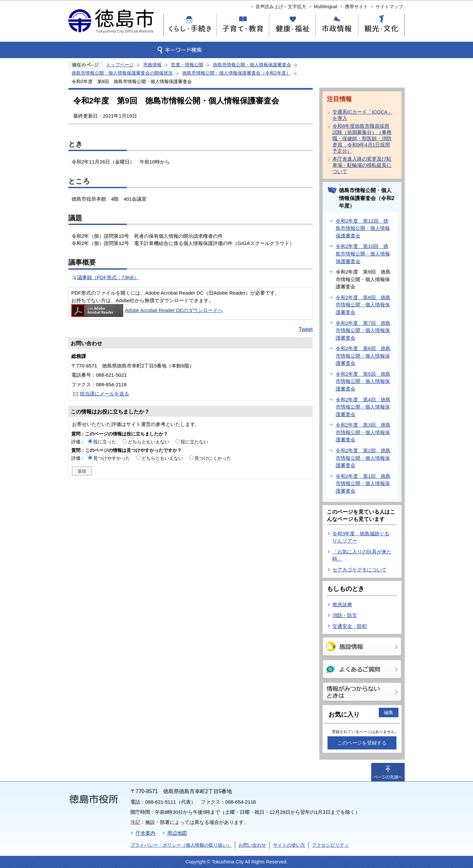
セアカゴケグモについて (360, 570)
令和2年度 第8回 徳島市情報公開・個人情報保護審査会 (363, 305)
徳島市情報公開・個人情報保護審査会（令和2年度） (236, 73)
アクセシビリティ (330, 845)
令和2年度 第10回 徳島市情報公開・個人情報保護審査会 (363, 254)
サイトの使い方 (289, 845)
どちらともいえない (148, 442)
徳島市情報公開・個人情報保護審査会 (252, 65)
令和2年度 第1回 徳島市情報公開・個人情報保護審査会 (363, 483)
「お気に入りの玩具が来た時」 (362, 555)
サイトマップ (389, 7)
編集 (389, 712)
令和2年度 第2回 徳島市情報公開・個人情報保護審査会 (363, 458)
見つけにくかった (213, 458)
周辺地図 (177, 833)
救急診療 (342, 604)
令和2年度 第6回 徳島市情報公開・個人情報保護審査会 (363, 356)
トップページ (120, 65)
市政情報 (152, 65)
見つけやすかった (112, 458)
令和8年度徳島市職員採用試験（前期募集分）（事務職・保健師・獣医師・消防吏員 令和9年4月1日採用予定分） (362, 138)
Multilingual (326, 7)
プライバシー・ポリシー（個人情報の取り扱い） (181, 845)
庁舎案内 (146, 833)
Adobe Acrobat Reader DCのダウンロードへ (147, 310)
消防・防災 (345, 615)
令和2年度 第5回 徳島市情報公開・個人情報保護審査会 (363, 381)
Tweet (306, 329)
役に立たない (194, 442)
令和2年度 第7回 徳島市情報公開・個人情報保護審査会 (363, 330)
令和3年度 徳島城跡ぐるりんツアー (361, 537)
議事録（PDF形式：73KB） (108, 277)
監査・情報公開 (187, 65)
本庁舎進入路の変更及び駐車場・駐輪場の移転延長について (362, 165)
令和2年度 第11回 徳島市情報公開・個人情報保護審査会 (363, 228)
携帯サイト (356, 7)
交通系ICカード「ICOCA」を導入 (362, 115)
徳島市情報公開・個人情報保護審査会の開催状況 (122, 73)
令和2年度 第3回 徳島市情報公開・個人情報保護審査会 (363, 432)
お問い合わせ (252, 845)
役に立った (105, 442)
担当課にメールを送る (104, 394)
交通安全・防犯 (350, 626)
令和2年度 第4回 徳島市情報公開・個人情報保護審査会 (363, 407)
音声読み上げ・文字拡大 (281, 7)
